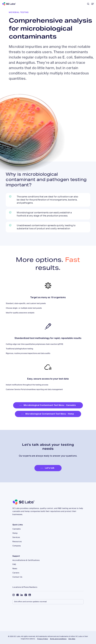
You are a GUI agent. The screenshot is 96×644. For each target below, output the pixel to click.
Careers (16, 573)
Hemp (15, 533)
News (15, 569)
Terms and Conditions (58, 639)
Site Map (72, 639)
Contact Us (17, 577)
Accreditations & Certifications (26, 560)
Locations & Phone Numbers (25, 587)
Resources (17, 542)
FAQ (14, 564)
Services (16, 537)
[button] (93, 4)
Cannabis (16, 529)
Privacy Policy (43, 639)
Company (17, 546)
